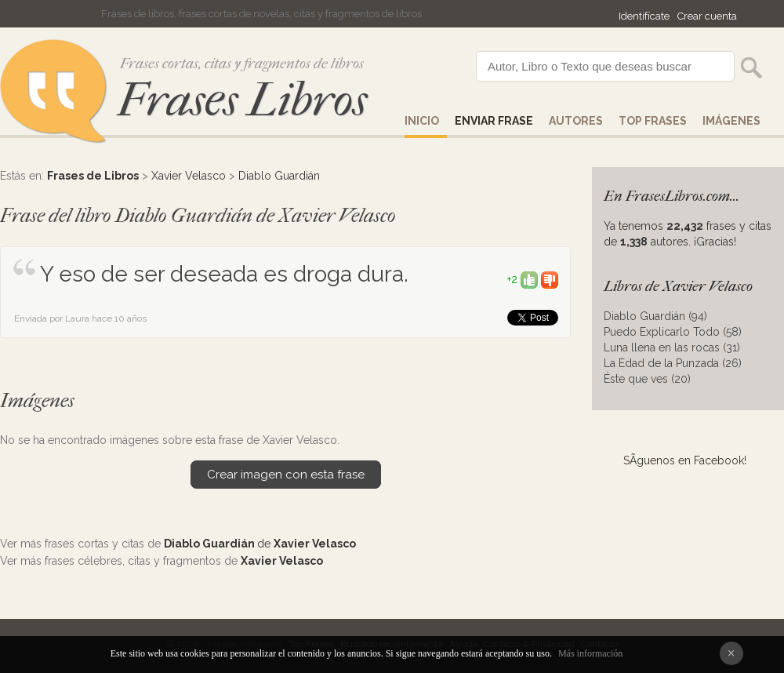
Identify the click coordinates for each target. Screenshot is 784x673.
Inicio (422, 121)
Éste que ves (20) (647, 379)
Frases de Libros (93, 176)
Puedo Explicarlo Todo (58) (673, 332)
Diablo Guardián (279, 176)
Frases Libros (242, 100)
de (260, 544)
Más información (590, 653)
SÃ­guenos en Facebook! (685, 460)
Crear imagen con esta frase (286, 475)
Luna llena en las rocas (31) (672, 347)
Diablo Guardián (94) (655, 316)
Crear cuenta (707, 16)
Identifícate (644, 16)
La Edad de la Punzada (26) (673, 363)
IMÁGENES (731, 121)
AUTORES (576, 121)
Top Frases (653, 121)
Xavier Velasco (189, 176)
